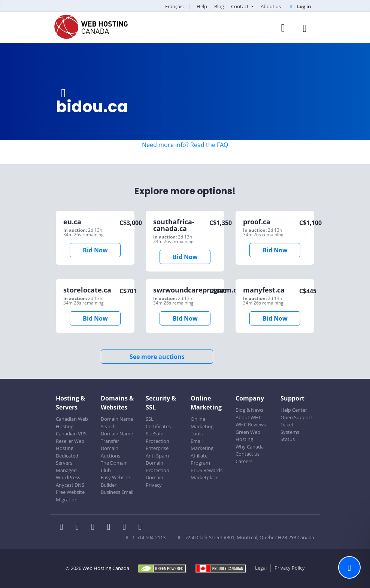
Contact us (248, 454)
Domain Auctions (110, 452)
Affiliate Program (200, 459)
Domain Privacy (154, 481)
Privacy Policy (290, 568)
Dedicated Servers (67, 459)
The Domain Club (114, 466)
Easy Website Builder (115, 481)
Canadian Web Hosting (72, 423)
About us (271, 6)
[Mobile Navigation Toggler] (305, 28)
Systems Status (290, 436)
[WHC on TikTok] (142, 528)
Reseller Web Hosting (70, 445)
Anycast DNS (70, 485)
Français (174, 6)
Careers (244, 461)
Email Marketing (202, 445)
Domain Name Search (117, 423)
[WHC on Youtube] (127, 528)
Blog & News (249, 410)
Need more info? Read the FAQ (185, 145)
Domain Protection (157, 466)
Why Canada (250, 447)
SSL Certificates (158, 423)
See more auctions (157, 357)
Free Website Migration (70, 496)
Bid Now (95, 250)
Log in (300, 6)
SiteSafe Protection (157, 437)
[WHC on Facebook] (64, 528)
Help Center (294, 410)
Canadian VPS (71, 433)
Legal (261, 568)
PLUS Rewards (207, 470)
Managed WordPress (68, 474)
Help (202, 6)
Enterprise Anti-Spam (157, 452)
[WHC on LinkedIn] (95, 528)
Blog (219, 6)
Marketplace (204, 477)
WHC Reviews (251, 424)
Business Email (117, 492)
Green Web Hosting (248, 436)
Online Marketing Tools (202, 426)
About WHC (249, 417)
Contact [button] (240, 6)
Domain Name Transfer (117, 437)
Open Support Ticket (296, 421)
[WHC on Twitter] (79, 528)
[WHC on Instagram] (111, 528)
